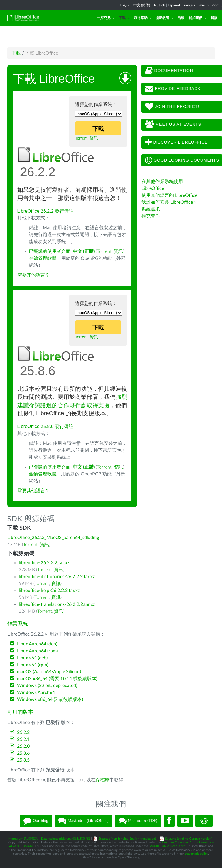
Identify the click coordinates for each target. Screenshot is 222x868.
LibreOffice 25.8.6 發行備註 (45, 426)
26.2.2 (23, 732)
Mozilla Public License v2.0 (168, 846)
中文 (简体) (142, 5)
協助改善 (165, 18)
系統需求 (151, 209)
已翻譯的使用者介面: (62, 251)
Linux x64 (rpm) (33, 665)
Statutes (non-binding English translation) (127, 839)
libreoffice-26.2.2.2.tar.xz (44, 563)
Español (174, 5)
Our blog (36, 821)
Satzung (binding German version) (189, 839)
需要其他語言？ (33, 275)
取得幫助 (143, 18)
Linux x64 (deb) (32, 658)
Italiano (203, 5)
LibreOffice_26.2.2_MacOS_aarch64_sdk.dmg (53, 538)
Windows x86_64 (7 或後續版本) (50, 699)
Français (189, 5)
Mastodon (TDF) (138, 821)
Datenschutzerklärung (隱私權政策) (66, 839)
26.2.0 (23, 746)
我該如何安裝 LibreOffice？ (169, 202)
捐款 (214, 18)
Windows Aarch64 (36, 693)
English (125, 5)
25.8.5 (23, 760)
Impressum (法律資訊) (23, 839)
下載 (124, 18)
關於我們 (197, 18)
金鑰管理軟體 (43, 258)
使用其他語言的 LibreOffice (169, 195)
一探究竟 (106, 18)
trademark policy (196, 854)
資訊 (94, 138)
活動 (181, 18)
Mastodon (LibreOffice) (83, 821)
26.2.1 (23, 739)
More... (217, 5)
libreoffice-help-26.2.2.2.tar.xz (49, 591)
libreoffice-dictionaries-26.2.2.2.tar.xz (57, 577)
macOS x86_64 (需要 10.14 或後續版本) (57, 679)
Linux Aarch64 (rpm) (37, 651)
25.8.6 (23, 753)
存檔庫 (102, 780)
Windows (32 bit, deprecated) (47, 686)
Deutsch (159, 5)
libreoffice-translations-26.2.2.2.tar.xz (57, 604)
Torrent (81, 138)
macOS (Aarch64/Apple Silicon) (49, 672)
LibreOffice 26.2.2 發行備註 (45, 211)
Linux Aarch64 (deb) (37, 644)
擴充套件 (151, 216)
